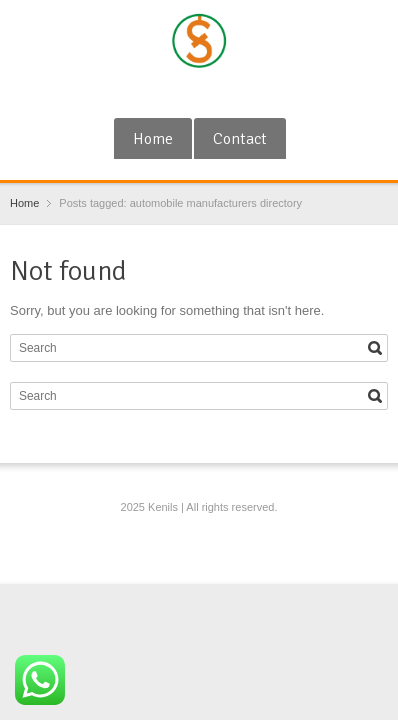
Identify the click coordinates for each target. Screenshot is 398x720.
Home (153, 139)
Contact (240, 139)
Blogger (234, 93)
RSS (202, 93)
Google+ (169, 93)
